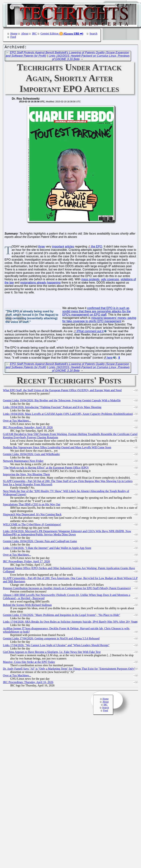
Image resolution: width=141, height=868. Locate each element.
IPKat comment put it (90, 332)
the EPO (97, 247)
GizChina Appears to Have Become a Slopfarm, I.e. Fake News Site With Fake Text (52, 653)
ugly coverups (110, 280)
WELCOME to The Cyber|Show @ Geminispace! (32, 525)
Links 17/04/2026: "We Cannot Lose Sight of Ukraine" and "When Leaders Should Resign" (56, 646)
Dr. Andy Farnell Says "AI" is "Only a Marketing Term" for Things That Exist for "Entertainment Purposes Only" (69, 670)
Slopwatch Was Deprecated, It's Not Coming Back (32, 515)
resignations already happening (40, 283)
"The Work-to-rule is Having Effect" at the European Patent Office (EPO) (46, 469)
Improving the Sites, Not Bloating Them (26, 475)
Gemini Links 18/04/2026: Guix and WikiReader (31, 455)
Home (14, 34)
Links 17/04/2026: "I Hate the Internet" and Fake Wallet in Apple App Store (47, 549)
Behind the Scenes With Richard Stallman (27, 606)
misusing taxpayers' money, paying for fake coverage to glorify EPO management (99, 320)
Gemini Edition (50, 34)
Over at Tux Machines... (17, 422)
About (25, 34)
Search (94, 34)
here (110, 359)
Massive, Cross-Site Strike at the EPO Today (29, 663)
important (58, 247)
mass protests (90, 280)
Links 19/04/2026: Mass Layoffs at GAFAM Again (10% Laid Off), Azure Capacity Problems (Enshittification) (68, 415)
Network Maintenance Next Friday (23, 462)
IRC (34, 34)
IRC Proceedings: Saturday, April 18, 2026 (28, 428)
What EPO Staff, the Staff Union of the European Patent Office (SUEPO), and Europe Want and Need (62, 391)
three (41, 247)
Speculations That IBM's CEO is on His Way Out (32, 505)
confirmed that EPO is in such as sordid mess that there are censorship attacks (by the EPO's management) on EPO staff (96, 312)
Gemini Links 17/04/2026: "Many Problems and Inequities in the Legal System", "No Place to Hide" (62, 616)
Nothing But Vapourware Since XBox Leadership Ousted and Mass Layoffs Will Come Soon (57, 448)
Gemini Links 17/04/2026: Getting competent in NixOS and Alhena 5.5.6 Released (51, 639)
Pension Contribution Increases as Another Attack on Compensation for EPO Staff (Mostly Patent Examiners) (67, 589)
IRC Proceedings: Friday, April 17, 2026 (26, 562)
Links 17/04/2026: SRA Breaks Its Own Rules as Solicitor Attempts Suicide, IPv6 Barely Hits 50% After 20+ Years (70, 623)
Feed (13, 37)
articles (70, 247)
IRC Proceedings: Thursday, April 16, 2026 (28, 683)
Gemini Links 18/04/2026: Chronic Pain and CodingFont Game (40, 542)
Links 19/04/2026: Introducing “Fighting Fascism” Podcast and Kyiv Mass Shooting (52, 408)
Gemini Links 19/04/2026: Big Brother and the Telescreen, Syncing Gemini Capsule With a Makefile (62, 401)
